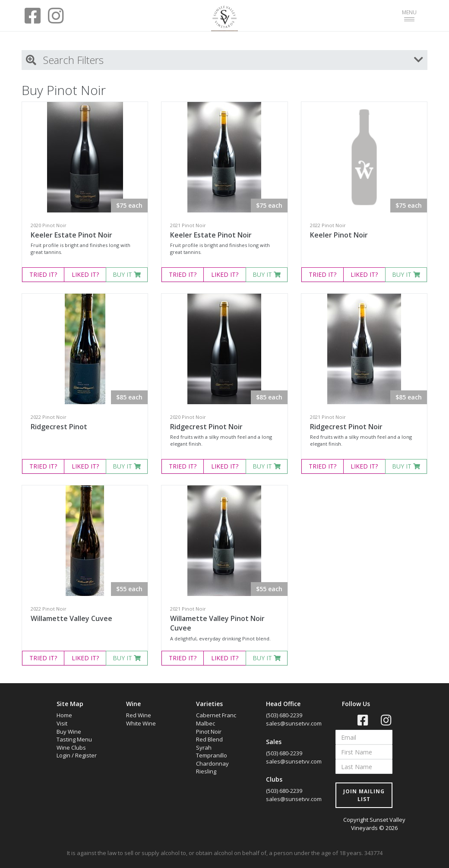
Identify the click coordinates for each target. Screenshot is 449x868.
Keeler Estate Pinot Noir (71, 235)
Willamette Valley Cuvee (71, 618)
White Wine (141, 723)
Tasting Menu (74, 739)
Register (86, 755)
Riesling (206, 771)
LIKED (85, 274)
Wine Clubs (71, 748)
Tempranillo (212, 755)
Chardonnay (212, 763)
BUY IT (127, 274)
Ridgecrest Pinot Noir (206, 427)
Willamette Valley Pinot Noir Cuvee (217, 623)
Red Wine (139, 715)
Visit (62, 723)
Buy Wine (69, 732)
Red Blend (209, 739)
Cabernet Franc (216, 715)
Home (64, 715)
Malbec (206, 723)
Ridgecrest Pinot (59, 427)
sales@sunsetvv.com (294, 723)
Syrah (204, 748)
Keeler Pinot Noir (339, 235)
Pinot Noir (209, 732)
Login (63, 755)
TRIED (43, 274)
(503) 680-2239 (284, 715)
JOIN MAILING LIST (364, 795)
